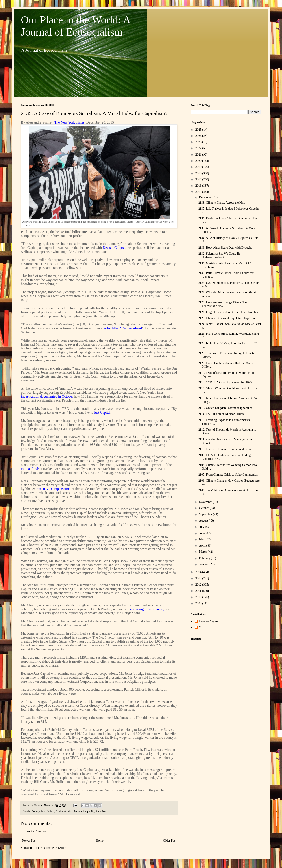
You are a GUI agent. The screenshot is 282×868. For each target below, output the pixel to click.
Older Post (170, 841)
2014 (199, 572)
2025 (199, 130)
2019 (199, 167)
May (202, 539)
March (203, 552)
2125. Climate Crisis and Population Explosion (227, 318)
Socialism (101, 811)
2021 (199, 155)
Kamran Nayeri (209, 621)
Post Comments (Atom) (53, 848)
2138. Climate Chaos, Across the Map (222, 203)
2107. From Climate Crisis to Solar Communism (228, 475)
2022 (199, 148)
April (203, 546)
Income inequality (84, 811)
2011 (199, 591)
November (206, 502)
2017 (199, 179)
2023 (199, 142)
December (206, 197)
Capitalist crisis (64, 811)
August (204, 521)
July (202, 527)
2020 (199, 161)
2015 (199, 192)
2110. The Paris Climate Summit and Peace (225, 449)
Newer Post (29, 841)
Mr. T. (203, 627)
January (204, 564)
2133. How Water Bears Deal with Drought (225, 248)
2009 (199, 603)
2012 (199, 585)
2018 (199, 173)
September (206, 514)
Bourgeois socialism (43, 811)
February (205, 558)
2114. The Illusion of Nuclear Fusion (221, 414)
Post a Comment (37, 831)
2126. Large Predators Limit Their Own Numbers (229, 312)
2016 (199, 186)
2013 (199, 578)
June (202, 533)
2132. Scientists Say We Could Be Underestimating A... (219, 256)
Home (100, 841)
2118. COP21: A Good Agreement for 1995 (225, 382)
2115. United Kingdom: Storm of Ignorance (225, 408)
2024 (199, 136)
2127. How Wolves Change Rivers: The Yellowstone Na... (223, 304)
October (204, 508)
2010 (199, 597)
